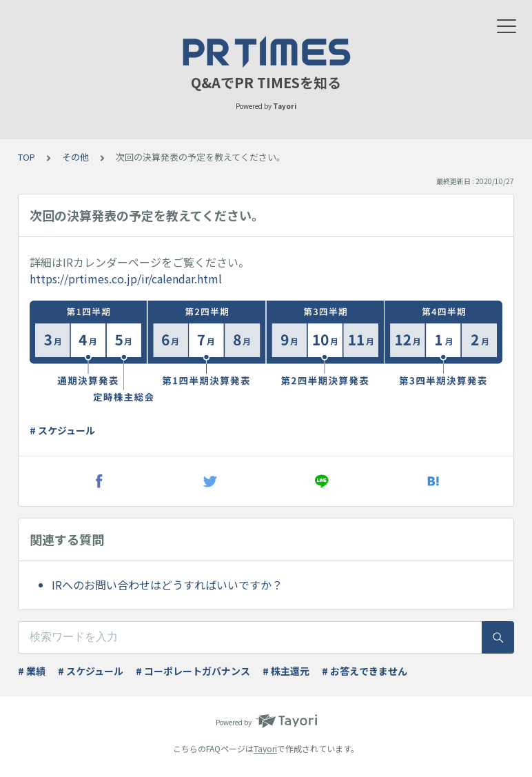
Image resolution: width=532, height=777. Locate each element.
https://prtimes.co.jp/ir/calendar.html (126, 279)
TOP (27, 157)
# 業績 (32, 671)
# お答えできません (365, 671)
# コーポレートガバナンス (193, 671)
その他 (75, 157)
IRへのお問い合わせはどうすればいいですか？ (167, 585)
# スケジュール (62, 430)
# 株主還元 (286, 671)
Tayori (265, 748)
